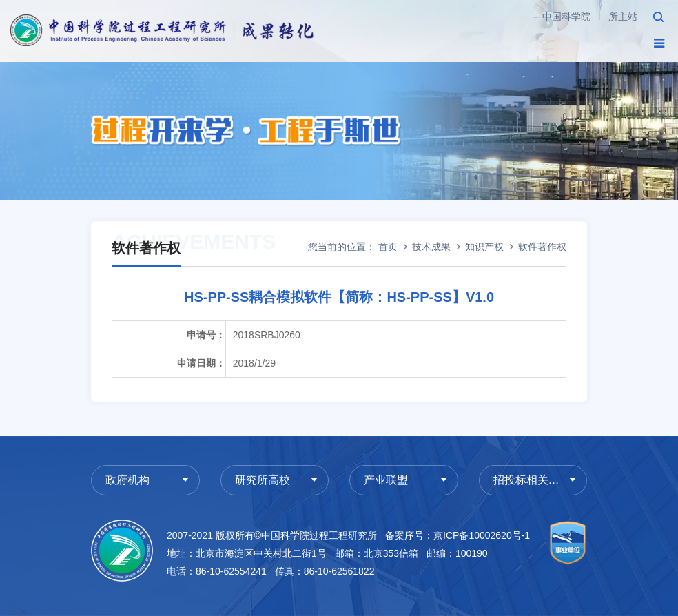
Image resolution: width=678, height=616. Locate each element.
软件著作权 (542, 247)
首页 (388, 247)
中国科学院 (566, 17)
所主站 (623, 17)
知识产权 (484, 247)
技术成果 (431, 247)
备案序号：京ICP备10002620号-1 (458, 535)
